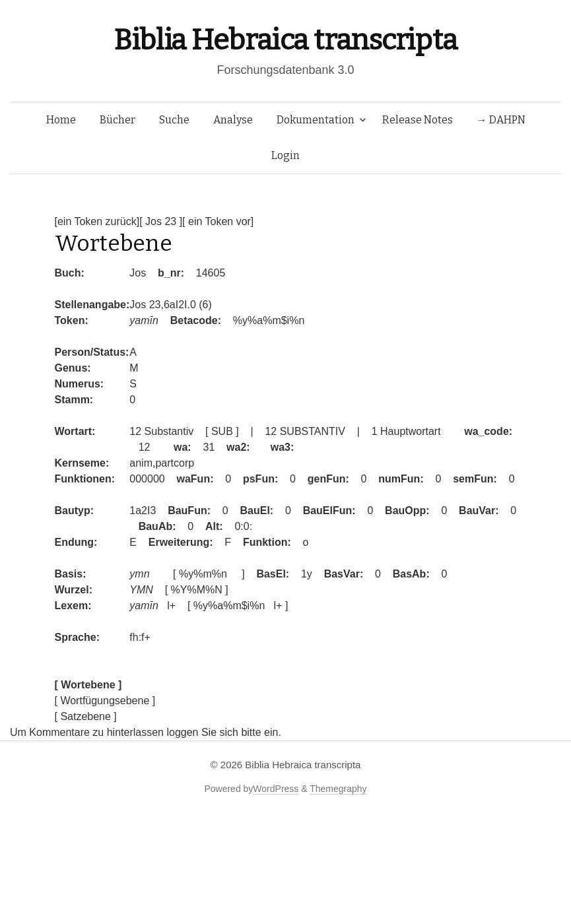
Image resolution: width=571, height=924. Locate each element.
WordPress (276, 789)
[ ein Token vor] (218, 221)
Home (61, 120)
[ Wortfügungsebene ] (105, 701)
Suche (174, 120)
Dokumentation (316, 120)
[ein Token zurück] (97, 221)
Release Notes (418, 120)
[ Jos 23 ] (161, 221)
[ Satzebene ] (86, 716)
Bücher (118, 120)
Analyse (233, 120)
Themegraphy (338, 789)
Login (285, 155)
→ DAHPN (501, 120)
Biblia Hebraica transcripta (285, 40)
